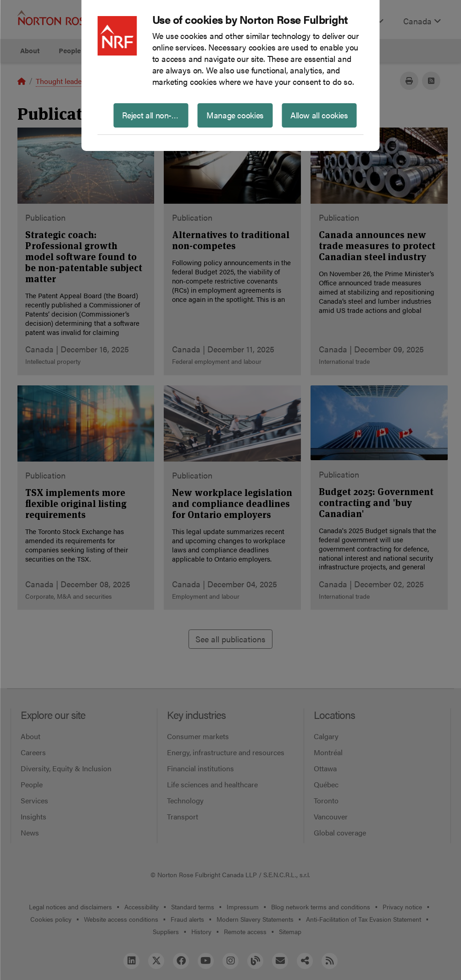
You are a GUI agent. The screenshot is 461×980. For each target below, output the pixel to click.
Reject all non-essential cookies (155, 115)
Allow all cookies (319, 115)
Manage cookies (235, 115)
